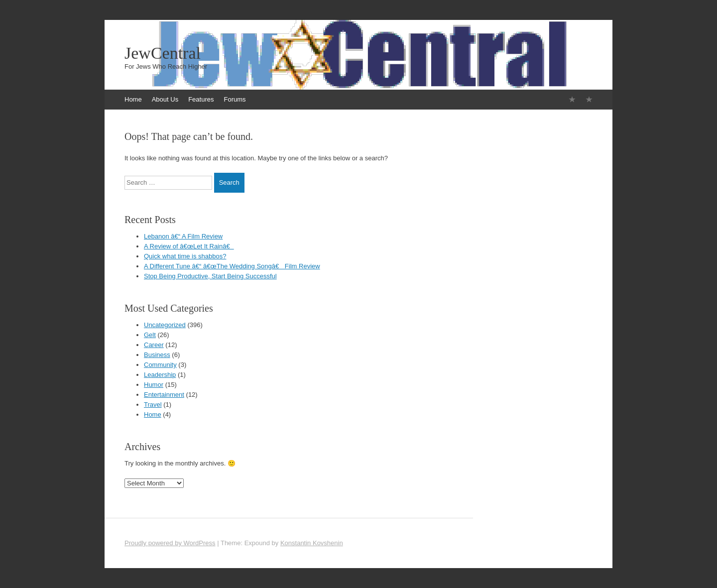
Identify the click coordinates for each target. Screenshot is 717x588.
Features (201, 99)
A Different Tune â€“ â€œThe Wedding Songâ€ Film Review (232, 266)
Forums (235, 99)
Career (154, 345)
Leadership (160, 375)
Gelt (150, 335)
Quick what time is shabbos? (185, 256)
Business (157, 355)
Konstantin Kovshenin (312, 543)
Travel (153, 405)
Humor (154, 385)
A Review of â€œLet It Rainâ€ (189, 246)
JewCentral (163, 53)
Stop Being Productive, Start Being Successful (210, 276)
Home (133, 99)
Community (160, 365)
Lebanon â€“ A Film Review (183, 236)
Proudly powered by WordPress (170, 543)
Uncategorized (165, 325)
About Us (165, 99)
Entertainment (164, 395)
